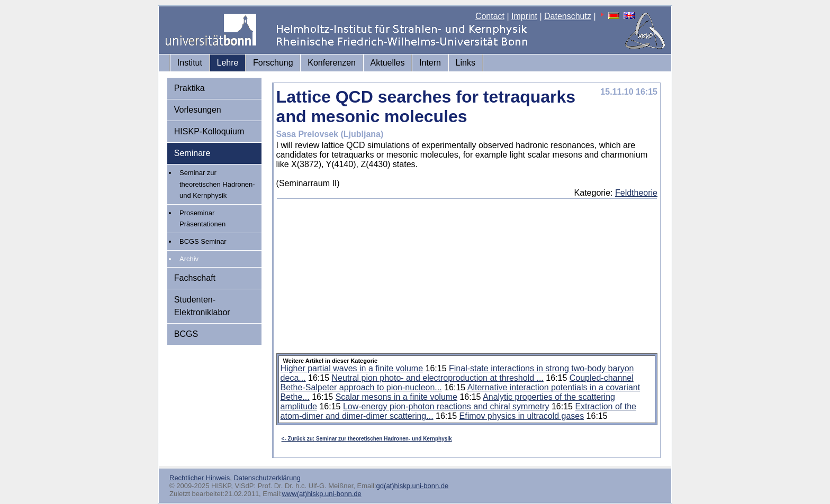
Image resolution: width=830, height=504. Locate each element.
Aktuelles (388, 63)
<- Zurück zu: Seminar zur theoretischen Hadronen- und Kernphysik (367, 439)
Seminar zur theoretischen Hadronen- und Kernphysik (217, 184)
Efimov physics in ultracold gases (522, 416)
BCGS (186, 334)
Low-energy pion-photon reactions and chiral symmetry (446, 406)
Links (466, 63)
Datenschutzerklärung (267, 478)
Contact (490, 16)
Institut (190, 63)
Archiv (189, 259)
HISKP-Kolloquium (209, 131)
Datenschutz (568, 16)
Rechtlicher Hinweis (200, 478)
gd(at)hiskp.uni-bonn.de (413, 486)
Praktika (190, 88)
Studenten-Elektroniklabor (202, 306)
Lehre (228, 63)
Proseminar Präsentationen (202, 219)
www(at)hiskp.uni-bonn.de (321, 494)
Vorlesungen (198, 110)
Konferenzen (332, 63)
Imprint (524, 16)
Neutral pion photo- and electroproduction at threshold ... (438, 378)
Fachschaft (195, 278)
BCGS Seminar (203, 241)
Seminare (192, 153)
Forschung (273, 63)
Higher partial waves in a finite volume (352, 368)
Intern (430, 63)
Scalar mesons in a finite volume (396, 397)
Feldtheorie (636, 193)
